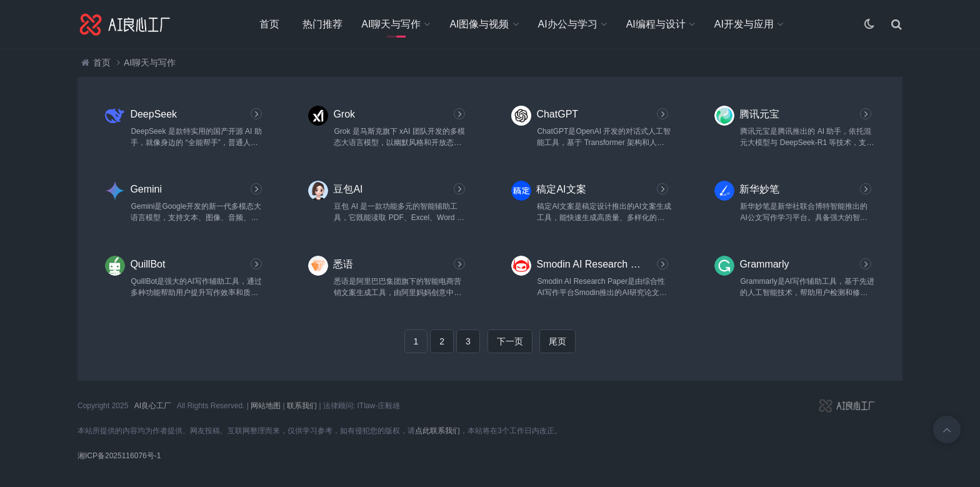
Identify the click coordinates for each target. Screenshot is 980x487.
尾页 (557, 341)
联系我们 (302, 406)
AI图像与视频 (479, 24)
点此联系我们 (437, 431)
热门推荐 (322, 24)
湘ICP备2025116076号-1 (119, 456)
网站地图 (266, 406)
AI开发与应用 (744, 24)
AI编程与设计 (656, 24)
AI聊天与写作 (391, 24)
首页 (269, 24)
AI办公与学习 (568, 24)
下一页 (510, 341)
